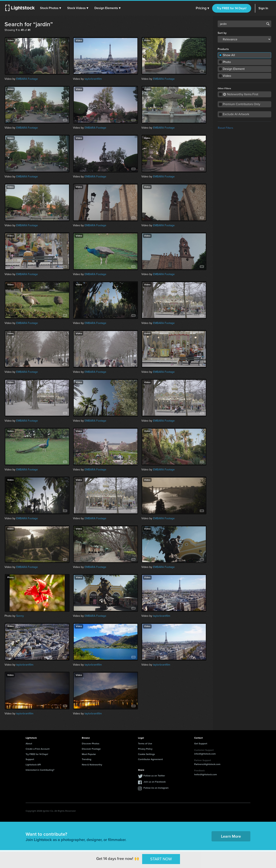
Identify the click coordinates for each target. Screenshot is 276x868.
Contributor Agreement (150, 759)
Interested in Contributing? (40, 770)
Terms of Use (145, 744)
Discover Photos (91, 744)
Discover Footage (91, 749)
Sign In (263, 8)
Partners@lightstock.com (207, 764)
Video (227, 76)
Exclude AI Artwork (236, 114)
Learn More (231, 836)
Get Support (201, 744)
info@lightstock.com (205, 754)
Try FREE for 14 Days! (232, 8)
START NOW (161, 859)
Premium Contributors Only (241, 104)
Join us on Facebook (155, 782)
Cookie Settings (146, 754)
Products (223, 49)
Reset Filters (226, 128)
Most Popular (89, 754)
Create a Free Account (38, 749)
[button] (51, 8)
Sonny (20, 616)
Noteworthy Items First (241, 94)
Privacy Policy (145, 749)
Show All (229, 55)
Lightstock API (33, 765)
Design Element (234, 69)
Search (268, 24)
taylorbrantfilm (93, 79)
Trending (87, 759)
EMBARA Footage (27, 79)
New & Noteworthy (92, 765)
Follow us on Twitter (154, 776)
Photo (227, 62)
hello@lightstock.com (206, 774)
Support (30, 759)
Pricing (202, 8)
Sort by (222, 33)
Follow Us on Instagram (156, 788)
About (29, 744)
